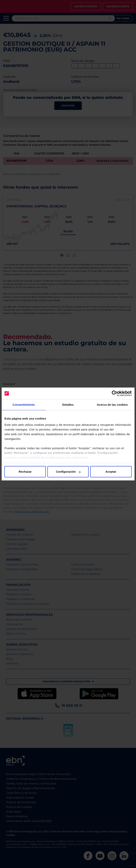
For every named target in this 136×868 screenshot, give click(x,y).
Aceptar (111, 472)
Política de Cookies (43, 458)
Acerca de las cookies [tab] (112, 405)
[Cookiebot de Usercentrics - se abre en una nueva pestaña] (115, 393)
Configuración (68, 472)
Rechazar (25, 472)
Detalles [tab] (68, 405)
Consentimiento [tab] (24, 405)
